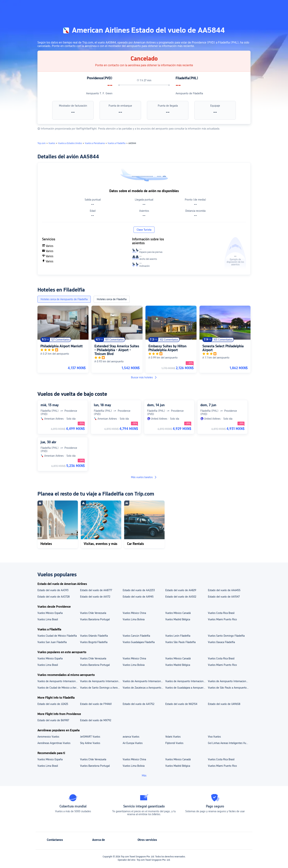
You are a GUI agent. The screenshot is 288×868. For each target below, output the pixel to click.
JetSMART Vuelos (90, 737)
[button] (256, 6)
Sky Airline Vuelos (90, 743)
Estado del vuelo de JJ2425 (53, 704)
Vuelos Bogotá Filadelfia (94, 642)
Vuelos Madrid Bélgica (178, 619)
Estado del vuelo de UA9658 (224, 704)
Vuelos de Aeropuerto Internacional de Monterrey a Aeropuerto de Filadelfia (229, 681)
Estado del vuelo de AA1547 (224, 597)
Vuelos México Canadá (178, 613)
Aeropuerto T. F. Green (99, 93)
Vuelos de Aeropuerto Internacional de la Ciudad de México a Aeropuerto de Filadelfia (101, 681)
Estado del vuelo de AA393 (53, 590)
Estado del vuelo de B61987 (53, 720)
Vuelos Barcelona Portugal (95, 619)
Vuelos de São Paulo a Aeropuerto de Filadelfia (229, 688)
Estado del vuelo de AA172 (95, 597)
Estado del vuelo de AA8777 (96, 590)
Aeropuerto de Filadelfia (189, 93)
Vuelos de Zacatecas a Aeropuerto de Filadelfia (144, 688)
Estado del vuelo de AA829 (181, 590)
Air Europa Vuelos (133, 743)
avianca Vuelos (131, 737)
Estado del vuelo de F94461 (96, 704)
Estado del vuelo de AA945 (138, 597)
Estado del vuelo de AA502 (181, 597)
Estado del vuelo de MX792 (96, 720)
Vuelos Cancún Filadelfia (136, 636)
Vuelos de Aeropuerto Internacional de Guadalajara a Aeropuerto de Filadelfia (186, 681)
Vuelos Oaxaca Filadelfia (221, 642)
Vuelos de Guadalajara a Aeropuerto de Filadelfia (186, 688)
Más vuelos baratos (144, 477)
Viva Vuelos (214, 737)
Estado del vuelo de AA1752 (138, 704)
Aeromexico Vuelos (48, 737)
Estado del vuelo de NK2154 (181, 704)
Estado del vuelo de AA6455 (224, 590)
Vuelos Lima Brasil (48, 619)
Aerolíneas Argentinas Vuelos (54, 743)
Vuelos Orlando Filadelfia (94, 636)
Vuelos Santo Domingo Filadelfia (226, 636)
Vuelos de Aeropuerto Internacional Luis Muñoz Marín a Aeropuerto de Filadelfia (59, 681)
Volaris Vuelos (173, 737)
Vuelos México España (50, 613)
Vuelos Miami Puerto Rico (222, 619)
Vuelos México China (134, 613)
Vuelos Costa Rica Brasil (221, 613)
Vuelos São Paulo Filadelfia (180, 642)
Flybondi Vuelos (174, 743)
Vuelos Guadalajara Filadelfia (139, 642)
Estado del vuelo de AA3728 (54, 597)
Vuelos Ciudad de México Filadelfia (57, 636)
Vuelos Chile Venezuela (93, 613)
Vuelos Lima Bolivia (134, 619)
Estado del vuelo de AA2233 (139, 590)
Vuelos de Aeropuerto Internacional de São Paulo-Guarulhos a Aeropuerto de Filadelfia (144, 681)
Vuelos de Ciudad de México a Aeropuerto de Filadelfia (59, 688)
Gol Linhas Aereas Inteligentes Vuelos (229, 743)
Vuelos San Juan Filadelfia (52, 642)
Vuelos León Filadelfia (178, 636)
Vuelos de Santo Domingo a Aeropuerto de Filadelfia (101, 688)
